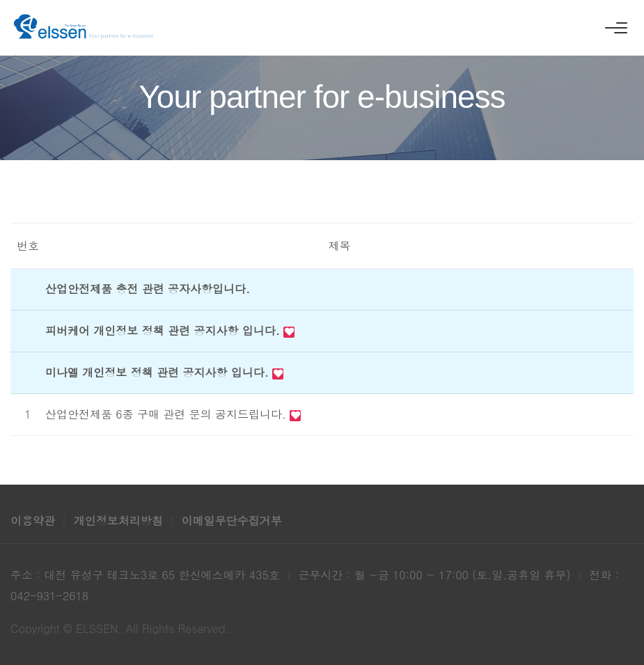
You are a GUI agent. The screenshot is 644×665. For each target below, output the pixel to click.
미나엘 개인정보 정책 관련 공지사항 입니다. (159, 372)
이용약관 (34, 521)
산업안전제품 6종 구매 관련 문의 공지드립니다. (167, 414)
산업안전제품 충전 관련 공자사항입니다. (148, 289)
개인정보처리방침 (120, 521)
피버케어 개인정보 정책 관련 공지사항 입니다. (164, 330)
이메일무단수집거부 (231, 521)
